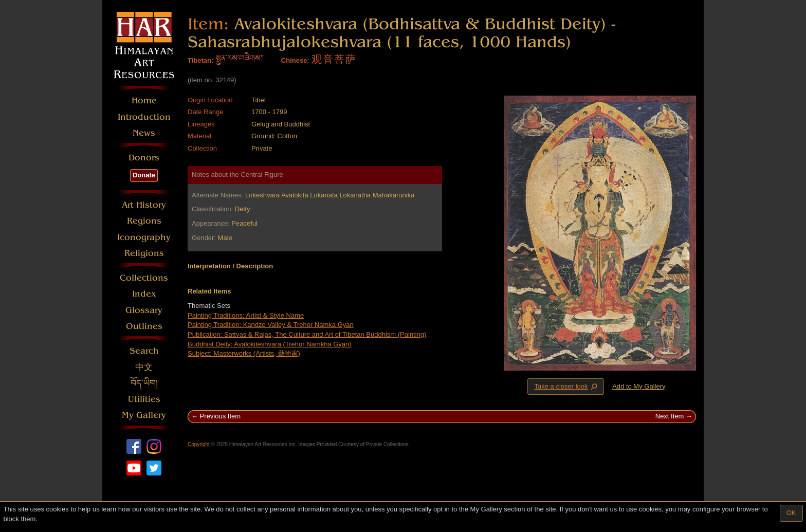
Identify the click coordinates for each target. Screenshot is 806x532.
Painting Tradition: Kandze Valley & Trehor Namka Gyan (271, 325)
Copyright (199, 444)
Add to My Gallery (639, 386)
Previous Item (220, 416)
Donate (144, 175)
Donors (144, 158)
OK (791, 513)
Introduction (144, 117)
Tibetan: (200, 60)
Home (144, 100)
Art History (144, 205)
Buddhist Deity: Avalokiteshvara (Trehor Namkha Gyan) (270, 344)
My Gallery (144, 415)
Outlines (144, 326)
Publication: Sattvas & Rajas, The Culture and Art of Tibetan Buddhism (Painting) (307, 334)
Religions (144, 253)
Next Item (670, 416)
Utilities (144, 399)
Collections (144, 278)
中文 (144, 367)
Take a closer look (566, 386)
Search (144, 351)
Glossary (144, 310)
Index (144, 294)
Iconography (144, 237)
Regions (144, 221)
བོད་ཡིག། (144, 383)
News (144, 133)
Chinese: (295, 60)
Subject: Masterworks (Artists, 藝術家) (244, 353)
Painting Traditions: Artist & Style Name (246, 315)
